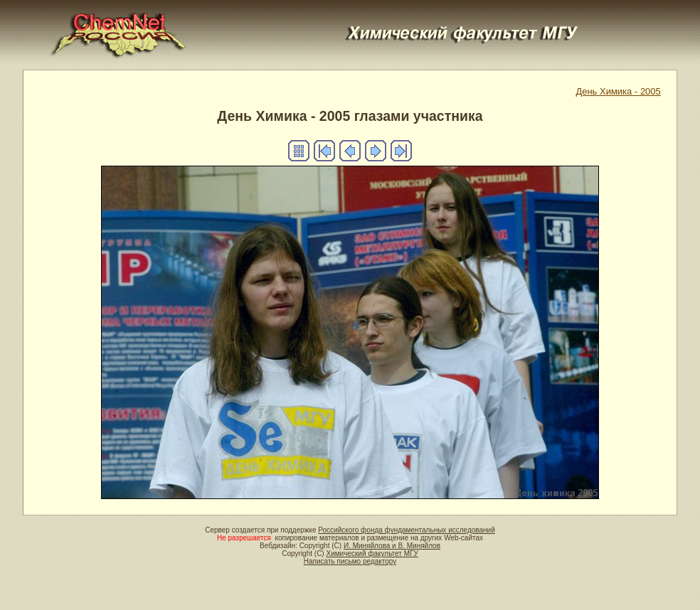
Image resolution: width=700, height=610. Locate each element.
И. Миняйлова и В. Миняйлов (392, 546)
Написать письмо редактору (350, 561)
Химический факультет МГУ (372, 553)
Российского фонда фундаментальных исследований (406, 530)
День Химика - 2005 (618, 91)
